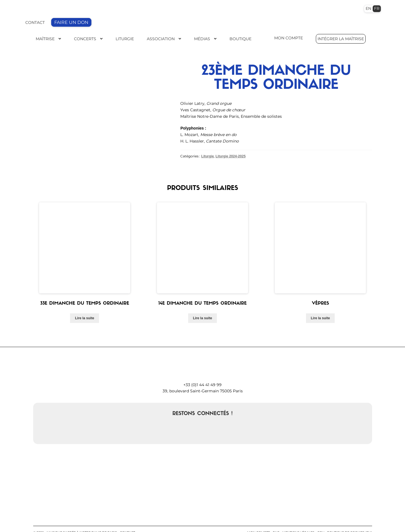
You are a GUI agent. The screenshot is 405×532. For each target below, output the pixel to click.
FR (377, 8)
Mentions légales (298, 521)
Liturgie (125, 39)
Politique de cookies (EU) (350, 521)
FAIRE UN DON (71, 22)
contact (127, 521)
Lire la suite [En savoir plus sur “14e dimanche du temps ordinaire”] (202, 306)
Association (161, 39)
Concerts (85, 39)
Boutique (240, 39)
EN (368, 8)
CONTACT (35, 22)
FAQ (276, 521)
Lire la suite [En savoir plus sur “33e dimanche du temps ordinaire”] (85, 306)
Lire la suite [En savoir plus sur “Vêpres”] (320, 306)
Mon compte (259, 521)
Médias (202, 39)
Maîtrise (45, 39)
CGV (321, 521)
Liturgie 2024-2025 (230, 156)
